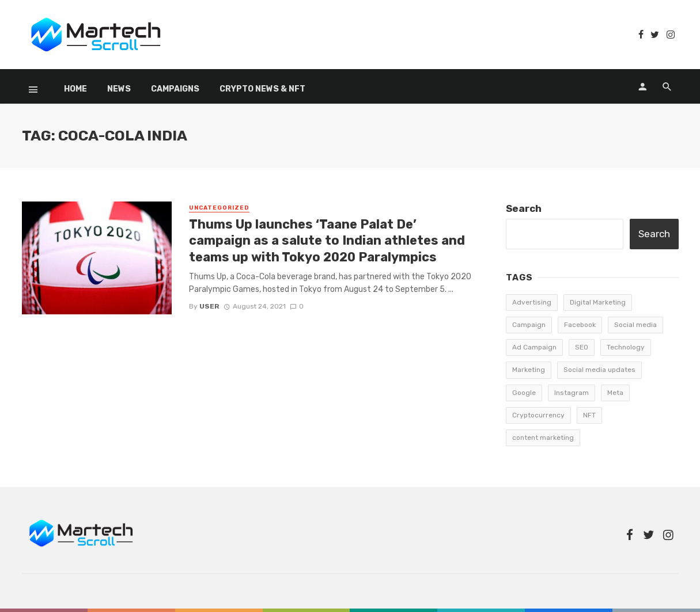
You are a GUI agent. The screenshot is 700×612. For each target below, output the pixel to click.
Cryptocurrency (538, 415)
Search (524, 208)
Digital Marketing (598, 302)
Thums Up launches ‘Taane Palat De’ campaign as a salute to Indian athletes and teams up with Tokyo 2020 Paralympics (327, 241)
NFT (589, 415)
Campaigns (175, 89)
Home (75, 89)
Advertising (532, 302)
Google (524, 393)
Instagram (572, 393)
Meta (615, 393)
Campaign (529, 325)
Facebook (580, 325)
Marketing (529, 370)
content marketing (543, 438)
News (119, 89)
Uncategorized (219, 208)
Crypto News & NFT (262, 89)
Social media (635, 325)
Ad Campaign (534, 347)
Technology (626, 347)
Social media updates (599, 370)
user (209, 306)
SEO (582, 347)
